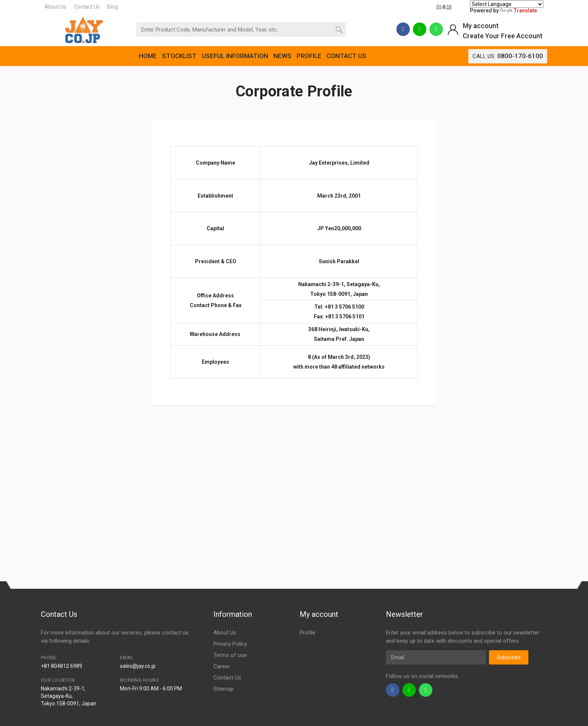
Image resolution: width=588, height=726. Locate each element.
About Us (55, 7)
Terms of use (230, 655)
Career (222, 666)
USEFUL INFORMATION (235, 56)
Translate (518, 10)
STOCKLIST (179, 56)
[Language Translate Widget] (507, 4)
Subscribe (509, 657)
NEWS (282, 56)
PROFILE (309, 56)
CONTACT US (346, 56)
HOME (148, 56)
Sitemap (223, 689)
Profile (307, 633)
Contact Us (87, 7)
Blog (112, 7)
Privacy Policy (230, 644)
